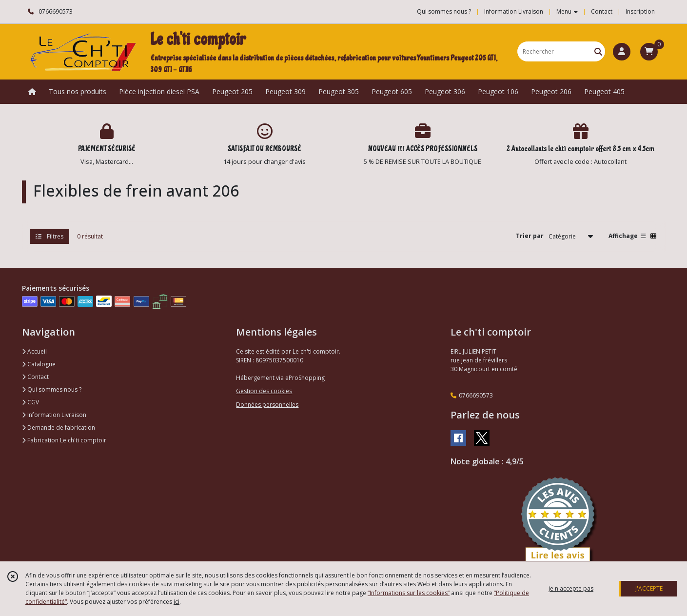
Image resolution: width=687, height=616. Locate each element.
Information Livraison (54, 415)
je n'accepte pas (571, 588)
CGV (30, 402)
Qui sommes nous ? (52, 389)
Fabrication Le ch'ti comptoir (64, 440)
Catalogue (39, 364)
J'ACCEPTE (649, 588)
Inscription (640, 11)
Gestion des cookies (264, 391)
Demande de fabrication (59, 427)
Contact (602, 11)
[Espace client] (622, 52)
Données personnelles (267, 405)
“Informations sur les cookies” (409, 593)
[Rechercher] (598, 51)
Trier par (530, 236)
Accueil (34, 351)
